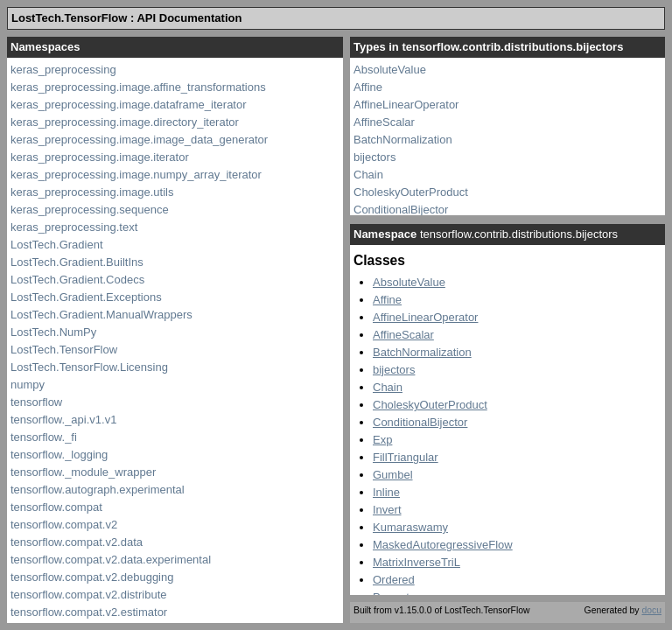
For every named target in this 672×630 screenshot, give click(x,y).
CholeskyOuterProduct (411, 192)
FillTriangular (406, 457)
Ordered (394, 580)
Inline (386, 492)
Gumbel (393, 475)
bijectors (374, 157)
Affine (368, 87)
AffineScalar (384, 122)
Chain (368, 175)
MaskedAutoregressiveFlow (443, 545)
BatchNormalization (403, 140)
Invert (387, 510)
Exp (382, 440)
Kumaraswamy (410, 527)
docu (651, 610)
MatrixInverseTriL (416, 562)
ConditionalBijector (401, 210)
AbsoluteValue (390, 70)
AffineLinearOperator (406, 105)
